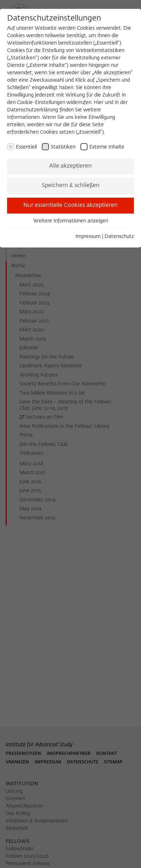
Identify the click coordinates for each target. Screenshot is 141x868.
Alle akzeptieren (70, 166)
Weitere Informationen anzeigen (71, 221)
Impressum (88, 237)
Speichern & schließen (71, 186)
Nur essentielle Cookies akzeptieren (70, 205)
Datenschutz (119, 237)
